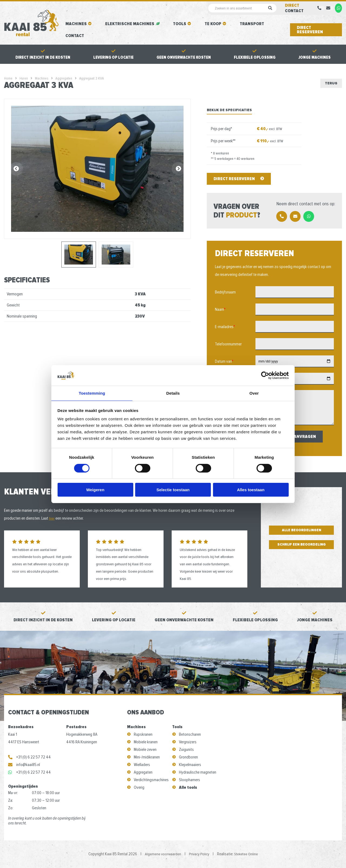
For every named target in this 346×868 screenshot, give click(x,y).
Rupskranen (143, 735)
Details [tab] (173, 393)
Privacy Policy (199, 854)
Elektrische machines (130, 24)
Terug (330, 83)
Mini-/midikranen (147, 758)
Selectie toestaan (173, 490)
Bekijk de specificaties (229, 111)
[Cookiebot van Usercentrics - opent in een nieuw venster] (265, 375)
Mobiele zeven (145, 750)
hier (52, 519)
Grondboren (188, 758)
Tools (180, 24)
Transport (252, 24)
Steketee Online (247, 854)
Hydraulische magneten (198, 773)
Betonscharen (190, 735)
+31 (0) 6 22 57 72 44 (29, 758)
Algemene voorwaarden (161, 854)
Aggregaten (143, 773)
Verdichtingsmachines (151, 780)
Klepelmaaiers (190, 765)
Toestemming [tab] (92, 393)
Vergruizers (188, 742)
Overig (139, 788)
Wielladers (142, 765)
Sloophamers (189, 780)
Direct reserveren (310, 30)
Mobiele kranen (146, 742)
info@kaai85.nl (24, 765)
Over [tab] (254, 393)
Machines (76, 24)
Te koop (213, 24)
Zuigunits (186, 750)
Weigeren (95, 490)
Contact (75, 36)
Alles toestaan (251, 490)
